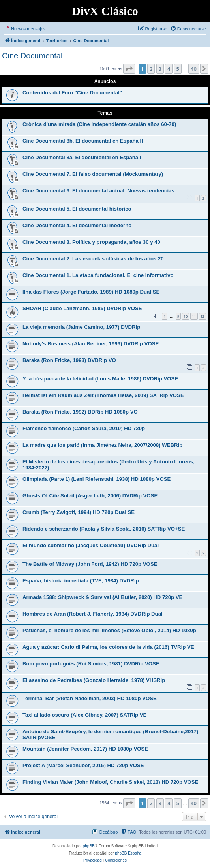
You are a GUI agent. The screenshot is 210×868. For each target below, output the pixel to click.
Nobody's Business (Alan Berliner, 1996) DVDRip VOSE (91, 344)
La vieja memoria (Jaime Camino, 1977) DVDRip (81, 327)
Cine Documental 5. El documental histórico (77, 209)
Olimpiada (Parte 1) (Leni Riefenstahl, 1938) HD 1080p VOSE (97, 479)
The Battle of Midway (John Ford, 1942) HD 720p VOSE (90, 564)
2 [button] (151, 69)
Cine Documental (32, 56)
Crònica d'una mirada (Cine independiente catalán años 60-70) (99, 124)
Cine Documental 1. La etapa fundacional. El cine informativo (98, 275)
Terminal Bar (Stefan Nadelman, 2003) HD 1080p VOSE (90, 698)
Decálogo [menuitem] (109, 832)
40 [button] (194, 69)
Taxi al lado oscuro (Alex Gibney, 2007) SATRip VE (84, 715)
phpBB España (128, 853)
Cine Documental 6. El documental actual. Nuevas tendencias (98, 191)
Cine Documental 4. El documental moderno (77, 225)
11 (194, 316)
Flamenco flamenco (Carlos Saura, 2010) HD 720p (84, 428)
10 (186, 316)
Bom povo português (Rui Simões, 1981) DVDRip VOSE (91, 664)
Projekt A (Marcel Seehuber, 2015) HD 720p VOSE (83, 765)
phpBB (89, 846)
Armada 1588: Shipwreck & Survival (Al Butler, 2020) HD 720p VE (102, 597)
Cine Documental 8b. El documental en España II (83, 141)
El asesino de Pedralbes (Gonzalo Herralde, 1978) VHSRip (94, 680)
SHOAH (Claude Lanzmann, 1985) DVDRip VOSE (82, 308)
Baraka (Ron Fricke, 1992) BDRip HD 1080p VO (80, 412)
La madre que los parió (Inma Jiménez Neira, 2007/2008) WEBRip (102, 445)
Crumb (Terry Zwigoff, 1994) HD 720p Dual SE (79, 512)
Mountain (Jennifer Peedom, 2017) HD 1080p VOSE (85, 749)
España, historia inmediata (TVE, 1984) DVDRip (81, 581)
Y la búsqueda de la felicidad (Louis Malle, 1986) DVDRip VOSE (100, 379)
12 (202, 316)
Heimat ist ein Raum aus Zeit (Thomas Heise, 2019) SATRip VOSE (103, 395)
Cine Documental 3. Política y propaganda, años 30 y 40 (91, 242)
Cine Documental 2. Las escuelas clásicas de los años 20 (93, 259)
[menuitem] (25, 29)
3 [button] (160, 69)
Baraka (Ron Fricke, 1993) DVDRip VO (69, 360)
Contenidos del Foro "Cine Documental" (72, 93)
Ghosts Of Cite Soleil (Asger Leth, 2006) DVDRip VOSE (90, 496)
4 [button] (169, 69)
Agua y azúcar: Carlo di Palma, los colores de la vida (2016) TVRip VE (108, 647)
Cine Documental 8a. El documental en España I (82, 157)
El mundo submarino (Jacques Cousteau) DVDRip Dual (91, 545)
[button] (129, 69)
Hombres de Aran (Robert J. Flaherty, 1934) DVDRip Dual (93, 614)
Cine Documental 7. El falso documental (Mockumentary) (93, 174)
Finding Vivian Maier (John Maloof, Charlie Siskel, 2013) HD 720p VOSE (110, 782)
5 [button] (178, 69)
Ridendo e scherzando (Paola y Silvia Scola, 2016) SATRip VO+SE (104, 529)
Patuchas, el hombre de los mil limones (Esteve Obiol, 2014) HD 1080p (109, 630)
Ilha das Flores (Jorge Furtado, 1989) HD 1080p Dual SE (91, 292)
